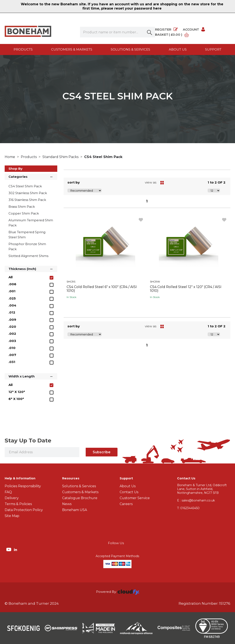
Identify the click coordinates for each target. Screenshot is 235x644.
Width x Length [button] (31, 376)
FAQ (8, 492)
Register (166, 30)
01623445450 (188, 508)
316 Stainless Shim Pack (27, 200)
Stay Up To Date (28, 441)
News (67, 504)
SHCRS (71, 282)
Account (194, 30)
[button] (150, 32)
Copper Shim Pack (24, 213)
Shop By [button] (15, 169)
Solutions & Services (130, 49)
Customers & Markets (72, 49)
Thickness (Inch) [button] (31, 269)
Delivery (12, 498)
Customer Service (135, 498)
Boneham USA (75, 510)
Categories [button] (31, 176)
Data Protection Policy (24, 510)
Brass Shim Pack (22, 207)
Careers (126, 504)
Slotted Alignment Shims (28, 256)
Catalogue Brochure (80, 498)
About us (178, 49)
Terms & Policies (18, 504)
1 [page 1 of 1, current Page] (147, 201)
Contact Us (129, 492)
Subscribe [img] (102, 452)
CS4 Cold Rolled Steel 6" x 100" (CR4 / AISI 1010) (102, 289)
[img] (9, 549)
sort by (74, 182)
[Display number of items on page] (214, 191)
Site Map (12, 516)
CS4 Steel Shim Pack (103, 157)
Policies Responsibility (23, 486)
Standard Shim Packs (61, 157)
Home (10, 157)
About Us (128, 486)
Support (213, 49)
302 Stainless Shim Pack (28, 193)
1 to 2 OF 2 (217, 182)
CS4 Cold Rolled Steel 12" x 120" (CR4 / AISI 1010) (186, 289)
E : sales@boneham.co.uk (196, 500)
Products (23, 49)
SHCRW (155, 282)
